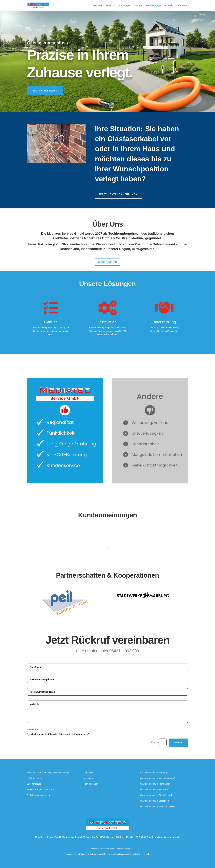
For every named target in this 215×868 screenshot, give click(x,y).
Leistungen (125, 5)
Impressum (183, 5)
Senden (179, 743)
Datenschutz (89, 773)
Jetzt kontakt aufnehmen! (119, 194)
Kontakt (169, 5)
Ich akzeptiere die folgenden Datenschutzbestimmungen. (58, 734)
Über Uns (111, 5)
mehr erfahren (107, 262)
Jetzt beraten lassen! (45, 91)
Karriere (138, 5)
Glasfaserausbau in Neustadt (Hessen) (158, 806)
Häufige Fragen (154, 5)
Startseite (98, 5)
